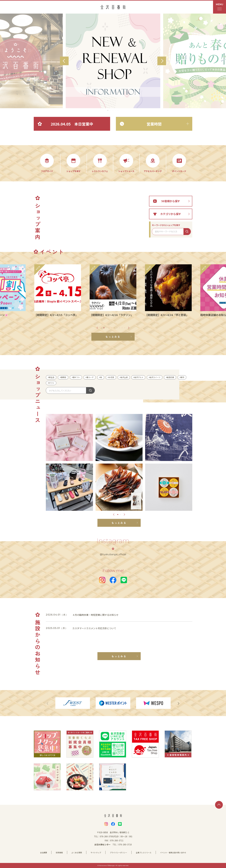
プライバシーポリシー (118, 852)
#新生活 (51, 377)
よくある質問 (77, 852)
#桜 (101, 377)
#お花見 (111, 377)
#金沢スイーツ (155, 377)
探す (90, 390)
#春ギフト (76, 377)
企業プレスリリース (144, 852)
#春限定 (63, 377)
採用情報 (59, 852)
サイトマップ (96, 852)
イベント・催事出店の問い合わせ (173, 852)
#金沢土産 (124, 377)
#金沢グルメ (138, 377)
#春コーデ (90, 377)
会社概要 (44, 852)
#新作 (182, 377)
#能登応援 (170, 377)
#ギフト (51, 383)
